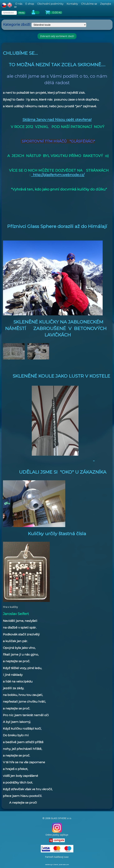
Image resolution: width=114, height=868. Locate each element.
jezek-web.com (64, 864)
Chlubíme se (89, 4)
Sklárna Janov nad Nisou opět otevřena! (57, 120)
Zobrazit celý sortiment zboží (57, 36)
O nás (19, 4)
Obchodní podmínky (50, 4)
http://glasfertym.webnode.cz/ (58, 175)
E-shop (30, 4)
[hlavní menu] (63, 5)
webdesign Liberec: (52, 864)
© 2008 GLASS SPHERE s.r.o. (57, 818)
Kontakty (72, 4)
